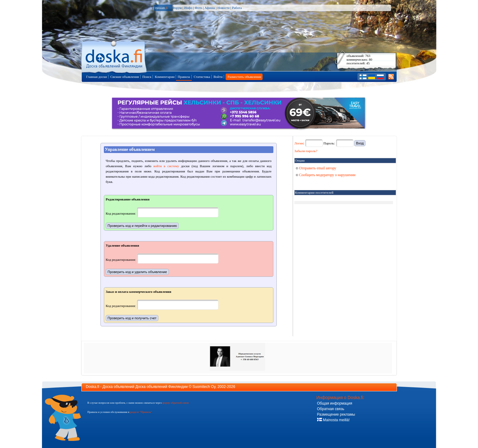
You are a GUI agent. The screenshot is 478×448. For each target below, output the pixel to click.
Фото (198, 8)
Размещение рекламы (336, 414)
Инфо (188, 8)
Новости (223, 8)
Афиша (210, 8)
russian (162, 8)
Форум (177, 8)
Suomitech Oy (204, 387)
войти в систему (166, 166)
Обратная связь (331, 409)
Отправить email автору (316, 168)
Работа (237, 8)
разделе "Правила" (141, 412)
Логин (299, 143)
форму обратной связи (176, 403)
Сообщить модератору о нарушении (326, 175)
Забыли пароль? (306, 151)
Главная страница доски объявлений (114, 56)
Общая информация (335, 403)
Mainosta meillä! (333, 420)
